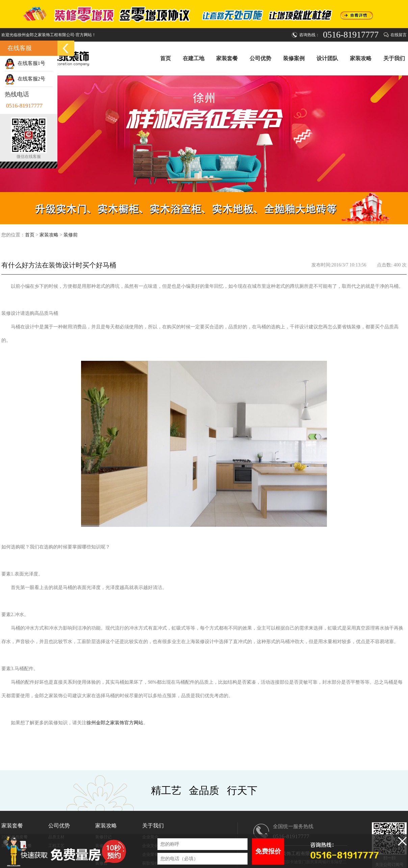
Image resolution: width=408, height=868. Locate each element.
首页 (165, 58)
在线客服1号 (25, 63)
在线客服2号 (25, 79)
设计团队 (327, 58)
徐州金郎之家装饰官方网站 (115, 723)
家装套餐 (227, 58)
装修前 (71, 235)
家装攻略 (361, 58)
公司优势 (260, 58)
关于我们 (394, 58)
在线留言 (399, 35)
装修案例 (294, 58)
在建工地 (194, 58)
